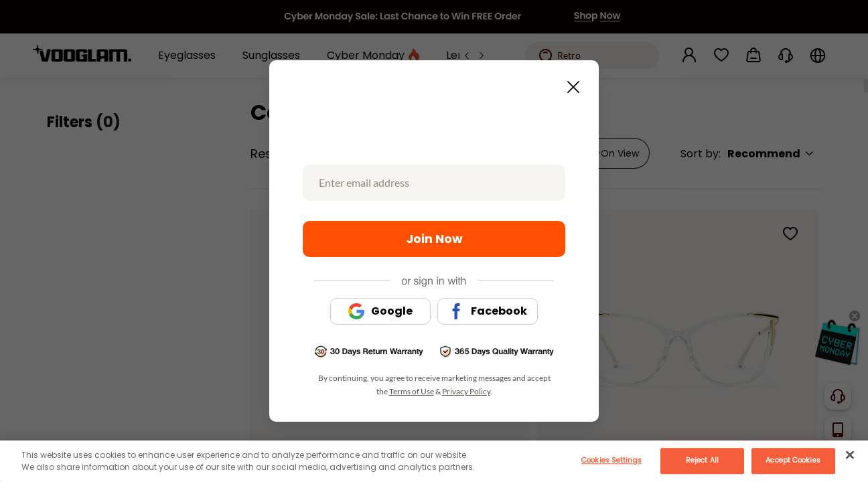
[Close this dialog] (569, 83)
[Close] (850, 455)
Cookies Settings (611, 460)
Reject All (702, 460)
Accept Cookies (793, 460)
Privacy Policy (466, 391)
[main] (434, 461)
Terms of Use (412, 391)
